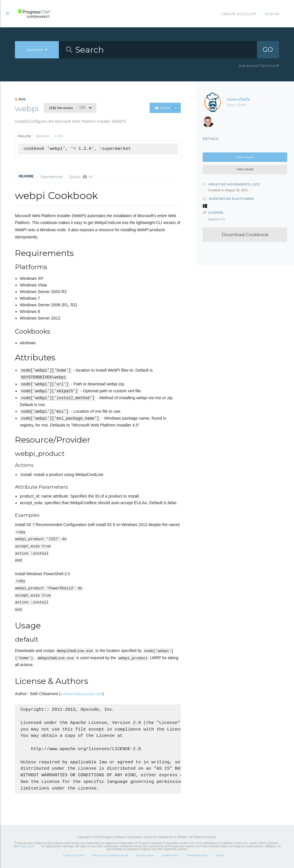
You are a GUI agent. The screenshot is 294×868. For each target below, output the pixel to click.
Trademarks (27, 846)
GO (268, 49)
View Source (245, 157)
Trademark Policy (197, 855)
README (26, 176)
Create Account (239, 14)
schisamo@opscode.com (82, 694)
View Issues (245, 169)
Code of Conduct (73, 855)
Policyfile (24, 136)
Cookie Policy (170, 855)
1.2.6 (67, 108)
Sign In (272, 14)
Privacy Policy (145, 855)
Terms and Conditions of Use (110, 855)
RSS (20, 99)
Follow (167, 108)
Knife (59, 136)
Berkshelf (43, 136)
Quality (81, 177)
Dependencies (52, 177)
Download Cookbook (245, 235)
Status (220, 855)
